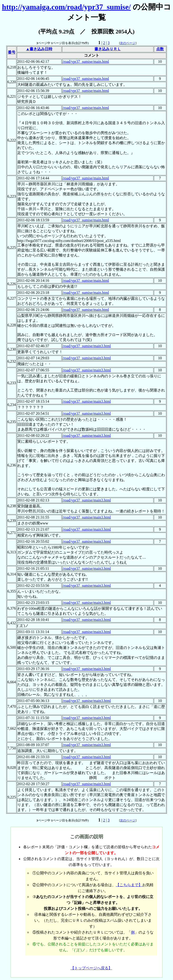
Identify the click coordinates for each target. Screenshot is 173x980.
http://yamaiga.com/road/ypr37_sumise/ (66, 7)
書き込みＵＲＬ (108, 49)
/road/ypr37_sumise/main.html (86, 62)
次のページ (128, 43)
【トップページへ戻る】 (91, 968)
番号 (12, 52)
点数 (160, 49)
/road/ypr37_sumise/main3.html (87, 346)
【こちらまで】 (129, 885)
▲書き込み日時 (39, 49)
